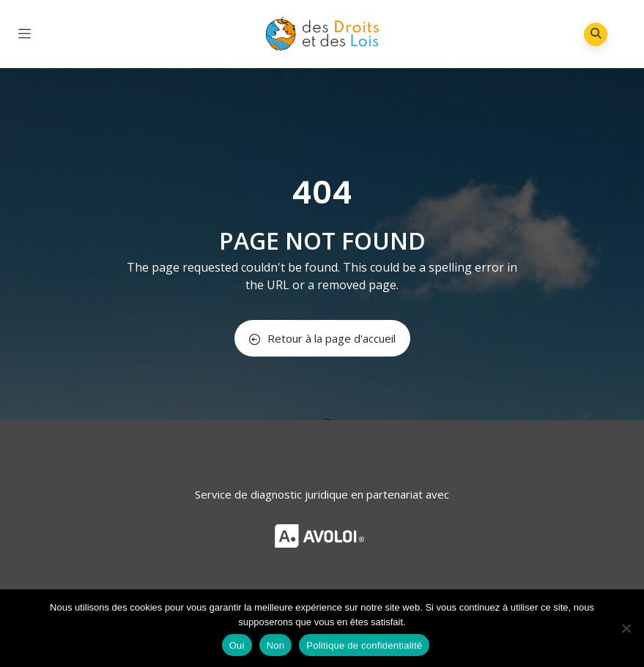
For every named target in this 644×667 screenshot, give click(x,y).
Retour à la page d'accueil (322, 338)
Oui (237, 645)
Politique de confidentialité (364, 645)
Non (276, 645)
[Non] (626, 628)
